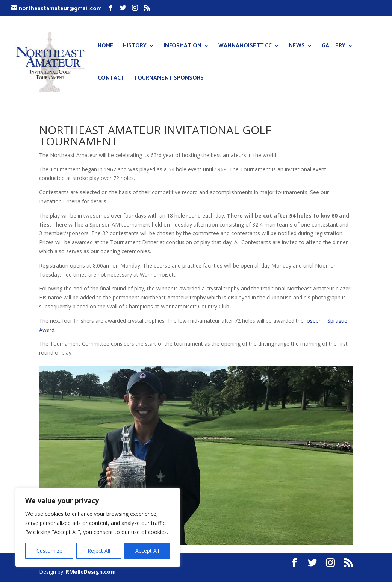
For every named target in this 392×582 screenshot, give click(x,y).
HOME (106, 47)
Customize (49, 551)
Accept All (147, 551)
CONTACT (111, 79)
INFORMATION (182, 47)
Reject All (99, 551)
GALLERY (334, 47)
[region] (98, 528)
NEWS (297, 47)
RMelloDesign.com (91, 572)
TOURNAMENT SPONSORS (169, 79)
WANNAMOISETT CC (245, 47)
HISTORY (135, 47)
